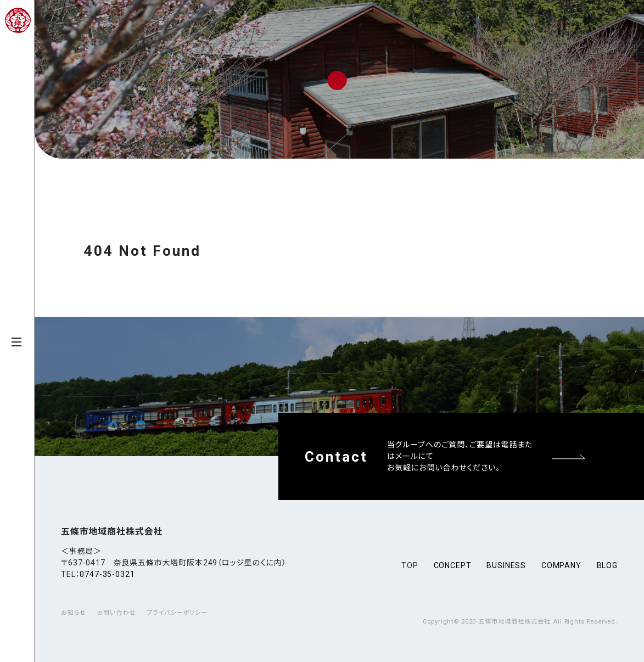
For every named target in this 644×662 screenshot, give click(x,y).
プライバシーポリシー (177, 613)
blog (607, 565)
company (561, 565)
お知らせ (74, 613)
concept (453, 565)
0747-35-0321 (107, 574)
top (410, 565)
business (506, 565)
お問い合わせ (116, 613)
